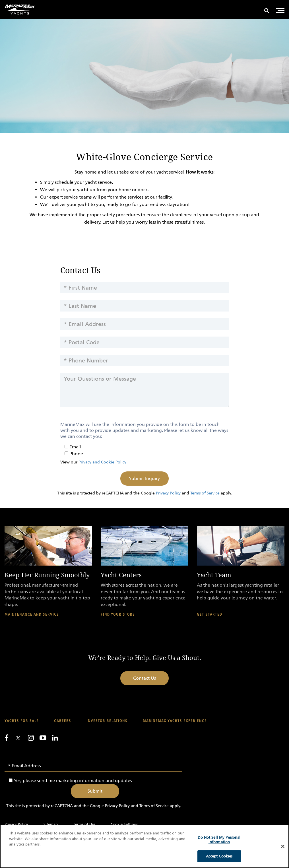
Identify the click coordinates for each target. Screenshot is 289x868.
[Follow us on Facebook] (7, 738)
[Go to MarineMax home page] (20, 10)
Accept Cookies (219, 856)
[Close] (283, 846)
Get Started (209, 615)
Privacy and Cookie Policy (102, 462)
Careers (63, 721)
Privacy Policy (168, 493)
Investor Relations (107, 721)
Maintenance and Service (32, 615)
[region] (144, 846)
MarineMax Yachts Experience (175, 721)
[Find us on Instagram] (31, 738)
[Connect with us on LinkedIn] (55, 738)
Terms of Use (84, 824)
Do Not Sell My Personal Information (219, 840)
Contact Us (144, 678)
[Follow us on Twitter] (18, 738)
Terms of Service (205, 493)
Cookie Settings (124, 824)
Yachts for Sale (22, 721)
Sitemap (51, 824)
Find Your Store (118, 615)
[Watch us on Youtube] (43, 738)
